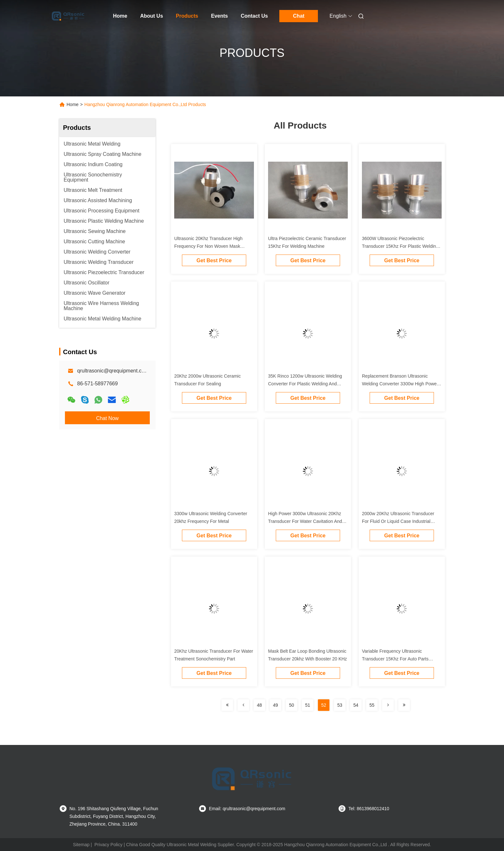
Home (120, 16)
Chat (299, 16)
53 (340, 705)
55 (372, 705)
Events (219, 16)
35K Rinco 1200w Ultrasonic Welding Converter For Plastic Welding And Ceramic (305, 384)
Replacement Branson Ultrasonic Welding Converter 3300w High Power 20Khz (400, 384)
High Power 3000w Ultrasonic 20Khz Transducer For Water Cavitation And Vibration (305, 521)
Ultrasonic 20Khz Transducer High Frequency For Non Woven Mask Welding (208, 246)
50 (292, 705)
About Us (152, 16)
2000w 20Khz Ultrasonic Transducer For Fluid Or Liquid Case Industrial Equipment (398, 521)
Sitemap (81, 845)
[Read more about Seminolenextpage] (227, 705)
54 (356, 705)
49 (275, 705)
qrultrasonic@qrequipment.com (113, 371)
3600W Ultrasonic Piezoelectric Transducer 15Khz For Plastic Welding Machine (400, 246)
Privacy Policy (108, 845)
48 (259, 705)
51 (308, 705)
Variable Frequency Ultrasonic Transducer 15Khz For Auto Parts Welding (395, 659)
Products (187, 16)
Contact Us (254, 16)
